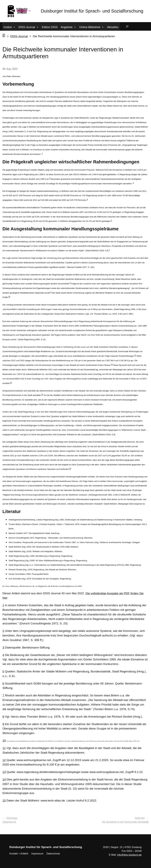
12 (112, 364)
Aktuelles (113, 27)
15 (70, 468)
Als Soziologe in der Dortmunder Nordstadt (125, 822)
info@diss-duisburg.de (129, 855)
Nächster (140, 818)
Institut (10, 27)
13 (11, 382)
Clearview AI (9, 822)
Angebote (68, 27)
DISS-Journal (29, 27)
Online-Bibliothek (92, 27)
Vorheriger (12, 818)
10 (9, 297)
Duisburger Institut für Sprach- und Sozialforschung (92, 11)
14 (42, 394)
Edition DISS (50, 27)
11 (135, 355)
